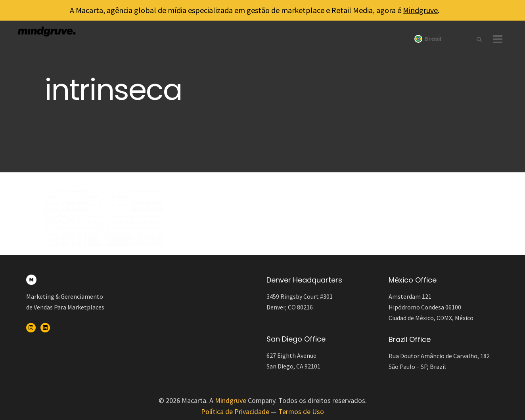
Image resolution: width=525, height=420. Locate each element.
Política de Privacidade (235, 411)
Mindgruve (420, 10)
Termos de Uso (301, 411)
